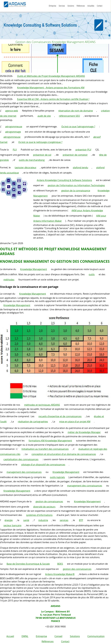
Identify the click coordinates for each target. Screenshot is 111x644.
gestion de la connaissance (76, 191)
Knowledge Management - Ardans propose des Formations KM (51, 88)
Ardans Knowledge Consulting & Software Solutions (64, 180)
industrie (43, 520)
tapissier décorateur (26, 167)
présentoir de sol (42, 155)
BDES (60, 564)
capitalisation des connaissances (21, 459)
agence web (12, 111)
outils (92, 274)
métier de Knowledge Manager (84, 432)
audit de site (44, 116)
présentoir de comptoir (75, 155)
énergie (9, 520)
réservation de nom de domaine (76, 111)
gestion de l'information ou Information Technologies (76, 185)
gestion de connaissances (49, 501)
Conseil (58, 636)
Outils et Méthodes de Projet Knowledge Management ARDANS (51, 76)
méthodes (9, 280)
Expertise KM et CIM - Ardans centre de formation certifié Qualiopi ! (53, 99)
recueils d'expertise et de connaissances (60, 416)
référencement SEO (69, 116)
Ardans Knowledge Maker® (60, 574)
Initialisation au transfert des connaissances (45, 449)
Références (48, 641)
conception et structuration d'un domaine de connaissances (64, 454)
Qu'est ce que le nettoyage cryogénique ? (40, 142)
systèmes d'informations (39, 515)
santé (26, 520)
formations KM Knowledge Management (50, 441)
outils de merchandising (32, 160)
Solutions (75, 636)
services (64, 520)
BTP (81, 520)
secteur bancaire (12, 525)
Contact (65, 641)
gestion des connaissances (77, 569)
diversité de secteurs (44, 507)
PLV (15, 150)
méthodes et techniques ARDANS (42, 405)
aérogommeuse (14, 127)
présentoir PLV (83, 150)
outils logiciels (57, 477)
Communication (96, 636)
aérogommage (13, 132)
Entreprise (41, 636)
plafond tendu (81, 167)
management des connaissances (24, 472)
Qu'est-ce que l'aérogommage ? (78, 127)
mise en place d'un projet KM (75, 422)
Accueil (10, 636)
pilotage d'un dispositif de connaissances (43, 465)
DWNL (25, 636)
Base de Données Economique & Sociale (28, 564)
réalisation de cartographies (33, 422)
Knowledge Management (33, 269)
